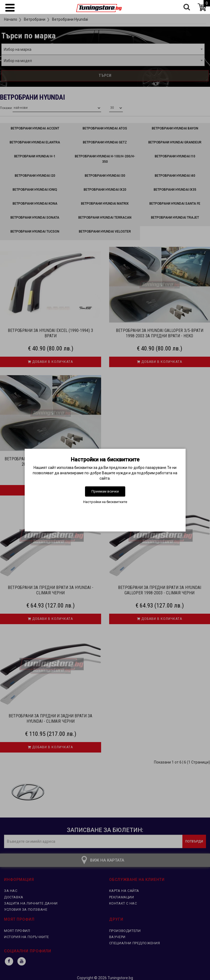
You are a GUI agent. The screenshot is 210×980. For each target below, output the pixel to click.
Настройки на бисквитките (105, 502)
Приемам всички (105, 491)
